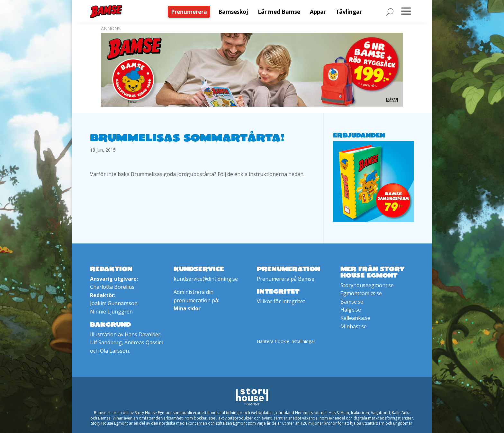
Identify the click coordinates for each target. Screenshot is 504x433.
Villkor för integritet (281, 301)
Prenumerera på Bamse (286, 279)
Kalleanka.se (355, 318)
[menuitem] (191, 12)
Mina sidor (187, 308)
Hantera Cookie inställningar (286, 341)
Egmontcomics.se (361, 293)
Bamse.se (352, 302)
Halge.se (351, 310)
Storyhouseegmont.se (367, 285)
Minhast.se (354, 326)
